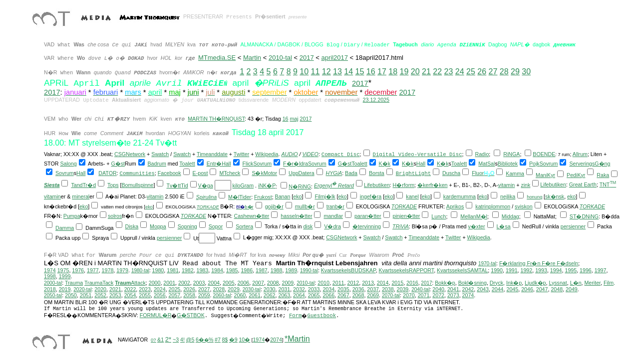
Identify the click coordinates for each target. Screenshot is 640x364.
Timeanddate (212, 154)
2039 (403, 289)
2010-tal (280, 58)
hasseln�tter (296, 216)
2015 (397, 283)
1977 (93, 270)
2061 (255, 295)
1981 (173, 270)
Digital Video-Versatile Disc (418, 155)
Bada (351, 173)
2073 (453, 295)
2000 (155, 283)
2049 (572, 289)
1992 (527, 270)
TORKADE (208, 207)
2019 (65, 289)
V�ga (206, 185)
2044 (498, 289)
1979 (122, 270)
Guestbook (321, 316)
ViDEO (311, 154)
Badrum (157, 164)
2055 (145, 295)
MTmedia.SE (217, 58)
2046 (527, 289)
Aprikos (455, 206)
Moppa (158, 226)
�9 (233, 340)
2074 (468, 295)
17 (382, 72)
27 (493, 72)
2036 (358, 289)
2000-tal (53, 283)
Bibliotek (508, 164)
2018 (50, 289)
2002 (184, 283)
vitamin (506, 185)
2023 (145, 289)
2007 (258, 283)
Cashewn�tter (252, 216)
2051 (86, 295)
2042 (468, 289)
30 (526, 72)
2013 (368, 283)
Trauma (74, 283)
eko (297, 196)
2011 (338, 283)
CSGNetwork (130, 154)
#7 (218, 340)
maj (294, 119)
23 (449, 72)
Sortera (244, 226)
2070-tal (391, 295)
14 (348, 72)
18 (393, 72)
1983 (203, 270)
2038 (388, 289)
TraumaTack (99, 283)
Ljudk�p (535, 283)
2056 (160, 295)
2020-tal (82, 289)
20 (415, 72)
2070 (409, 295)
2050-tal (53, 295)
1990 (497, 270)
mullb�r (305, 206)
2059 (204, 295)
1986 (247, 270)
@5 (190, 340)
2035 (343, 289)
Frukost (263, 197)
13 (337, 72)
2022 (130, 289)
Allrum (580, 154)
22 (437, 72)
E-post (200, 173)
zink (525, 185)
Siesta (52, 185)
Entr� (214, 164)
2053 (115, 295)
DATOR (107, 173)
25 (471, 72)
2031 (284, 289)
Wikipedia (267, 154)
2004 (214, 283)
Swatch (160, 154)
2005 (229, 283)
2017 (307, 58)
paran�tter (368, 216)
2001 (169, 283)
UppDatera (302, 173)
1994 (556, 270)
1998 (50, 276)
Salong (68, 164)
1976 (78, 270)
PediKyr (576, 175)
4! (182, 340)
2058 (189, 295)
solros (115, 216)
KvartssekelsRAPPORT (407, 270)
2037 (373, 289)
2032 (299, 289)
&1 (160, 340)
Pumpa (72, 216)
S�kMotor (264, 173)
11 (316, 72)
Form (296, 316)
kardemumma (460, 196)
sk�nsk (555, 196)
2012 (353, 283)
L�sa (504, 226)
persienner (573, 226)
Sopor (216, 226)
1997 (601, 270)
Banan (283, 196)
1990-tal (309, 271)
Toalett (187, 164)
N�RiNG (300, 186)
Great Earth (583, 184)
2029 (234, 289)
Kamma (515, 174)
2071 (424, 295)
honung (534, 197)
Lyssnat (558, 283)
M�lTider (240, 197)
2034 (328, 289)
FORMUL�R (156, 315)
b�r (249, 207)
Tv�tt (173, 185)
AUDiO (289, 154)
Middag (510, 216)
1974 (50, 270)
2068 (358, 295)
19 (404, 72)
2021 (115, 289)
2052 (100, 295)
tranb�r (335, 207)
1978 (108, 270)
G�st (118, 164)
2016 (412, 283)
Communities (137, 174)
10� (244, 340)
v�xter (477, 226)
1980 (158, 270)
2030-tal (252, 289)
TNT (608, 184)
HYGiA (334, 173)
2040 (438, 289)
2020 (100, 289)
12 (326, 72)
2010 (323, 283)
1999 (65, 276)
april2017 (334, 58)
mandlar (333, 216)
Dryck (496, 283)
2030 (270, 289)
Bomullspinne (137, 185)
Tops (113, 185)
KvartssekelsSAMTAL (462, 270)
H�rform (404, 185)
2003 (199, 283)
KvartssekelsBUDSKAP (348, 270)
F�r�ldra (296, 164)
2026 (189, 289)
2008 (273, 283)
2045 (512, 289)
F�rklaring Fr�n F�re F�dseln (539, 263)
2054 (130, 295)
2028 (219, 289)
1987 (262, 270)
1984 (217, 270)
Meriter (592, 283)
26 (482, 72)
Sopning (187, 226)
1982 (188, 270)
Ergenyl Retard (334, 185)
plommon (499, 206)
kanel (412, 196)
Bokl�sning (473, 283)
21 (426, 72)
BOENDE (544, 154)
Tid (184, 185)
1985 (232, 270)
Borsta (377, 173)
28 (504, 72)
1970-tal (487, 264)
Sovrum (262, 164)
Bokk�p (445, 283)
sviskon (524, 206)
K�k (385, 164)
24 (460, 72)
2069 (373, 295)
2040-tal (420, 289)
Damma (65, 228)
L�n (576, 283)
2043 (483, 289)
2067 (343, 295)
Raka (603, 175)
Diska (132, 226)
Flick (248, 164)
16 (371, 72)
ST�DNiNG (584, 216)
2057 (175, 295)
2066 (328, 295)
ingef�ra (371, 196)
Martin (252, 58)
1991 (512, 270)
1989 (291, 270)
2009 (288, 283)
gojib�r (274, 206)
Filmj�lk (325, 196)
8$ (225, 340)
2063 (284, 295)
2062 (270, 295)
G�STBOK (190, 315)
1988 (277, 270)
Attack (130, 283)
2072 (438, 295)
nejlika (508, 196)
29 (515, 72)
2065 (314, 295)
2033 (314, 289)
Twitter (241, 154)
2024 (160, 289)
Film (609, 283)
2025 (175, 289)
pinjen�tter (407, 216)
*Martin (297, 339)
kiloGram (243, 185)
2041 (453, 289)
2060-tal (222, 295)
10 (304, 72)
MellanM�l (474, 216)
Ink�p (514, 283)
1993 (541, 270)
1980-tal (140, 271)
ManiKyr (545, 175)
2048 (557, 289)
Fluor (478, 173)
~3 (176, 340)
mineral (81, 196)
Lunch (439, 216)
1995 (571, 270)
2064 (299, 295)
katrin (482, 206)
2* (168, 339)
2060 (240, 295)
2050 (71, 295)
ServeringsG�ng (590, 164)
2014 (383, 283)
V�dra (332, 226)
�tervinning (367, 226)
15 (360, 72)
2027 (204, 289)
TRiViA (401, 226)
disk (308, 226)
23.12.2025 (376, 100)
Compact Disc (341, 155)
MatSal (486, 164)
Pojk (534, 164)
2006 (244, 283)
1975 (63, 270)
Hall (226, 164)
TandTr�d (83, 185)
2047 (542, 289)
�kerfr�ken (433, 185)
